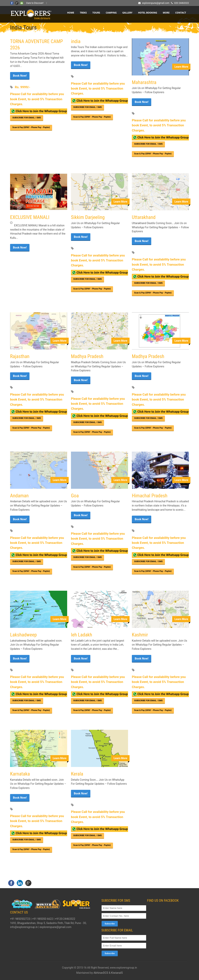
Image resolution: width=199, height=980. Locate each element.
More (166, 13)
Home (71, 13)
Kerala (77, 774)
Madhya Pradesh (87, 356)
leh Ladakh (82, 635)
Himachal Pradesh (150, 496)
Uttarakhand (144, 217)
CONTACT (181, 13)
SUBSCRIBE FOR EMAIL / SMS (27, 118)
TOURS (96, 13)
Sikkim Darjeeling (88, 217)
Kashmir (140, 635)
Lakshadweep (23, 635)
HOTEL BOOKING (148, 13)
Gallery (127, 13)
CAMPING (111, 13)
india (76, 41)
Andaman (19, 496)
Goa (75, 496)
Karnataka (20, 774)
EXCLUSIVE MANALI (30, 217)
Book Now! (20, 76)
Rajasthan (20, 356)
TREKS (83, 13)
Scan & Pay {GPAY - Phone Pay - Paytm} (31, 127)
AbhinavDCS (101, 973)
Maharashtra (144, 82)
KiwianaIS (117, 973)
